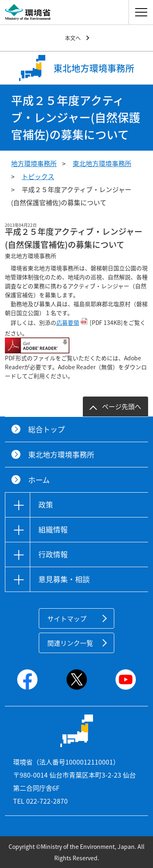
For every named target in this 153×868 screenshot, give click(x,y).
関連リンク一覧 (70, 643)
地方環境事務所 (34, 163)
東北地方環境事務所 (102, 163)
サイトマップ (67, 618)
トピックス (38, 176)
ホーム (39, 480)
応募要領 (68, 322)
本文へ (73, 38)
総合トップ (47, 429)
